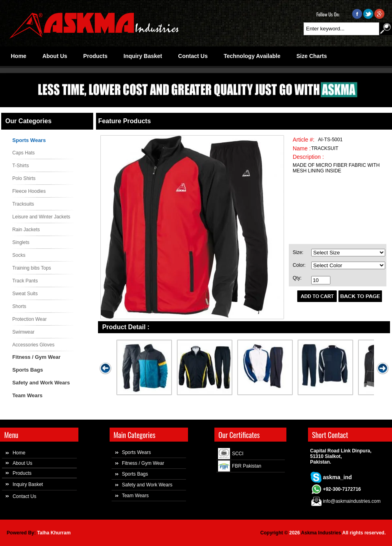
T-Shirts (21, 166)
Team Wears (27, 395)
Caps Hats (24, 153)
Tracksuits (23, 204)
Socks (19, 255)
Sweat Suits (25, 294)
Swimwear (23, 332)
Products (22, 473)
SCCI (238, 454)
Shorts (19, 306)
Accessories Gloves (33, 345)
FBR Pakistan (247, 466)
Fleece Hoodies (29, 191)
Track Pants (25, 281)
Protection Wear (30, 319)
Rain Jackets (26, 230)
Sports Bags (28, 370)
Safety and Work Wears (41, 383)
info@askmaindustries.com (352, 501)
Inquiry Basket (28, 484)
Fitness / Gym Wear (36, 357)
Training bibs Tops (32, 268)
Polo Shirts (24, 178)
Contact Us (24, 496)
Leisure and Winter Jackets (41, 217)
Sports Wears (29, 140)
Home (19, 453)
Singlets (21, 242)
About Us (22, 463)
